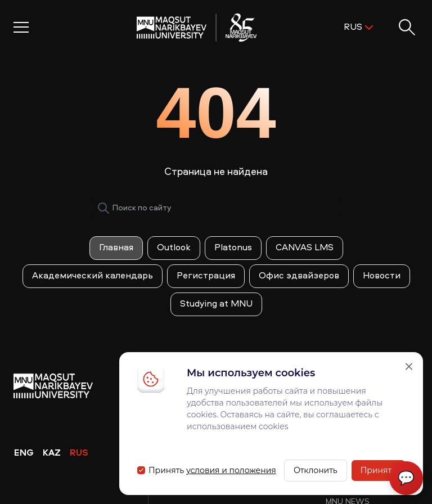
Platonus (233, 248)
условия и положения (231, 470)
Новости (382, 276)
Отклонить (316, 470)
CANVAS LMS (305, 248)
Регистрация (206, 276)
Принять (378, 470)
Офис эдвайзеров (299, 276)
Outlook (174, 248)
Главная (116, 248)
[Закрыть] (409, 366)
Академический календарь (93, 276)
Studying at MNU (216, 304)
